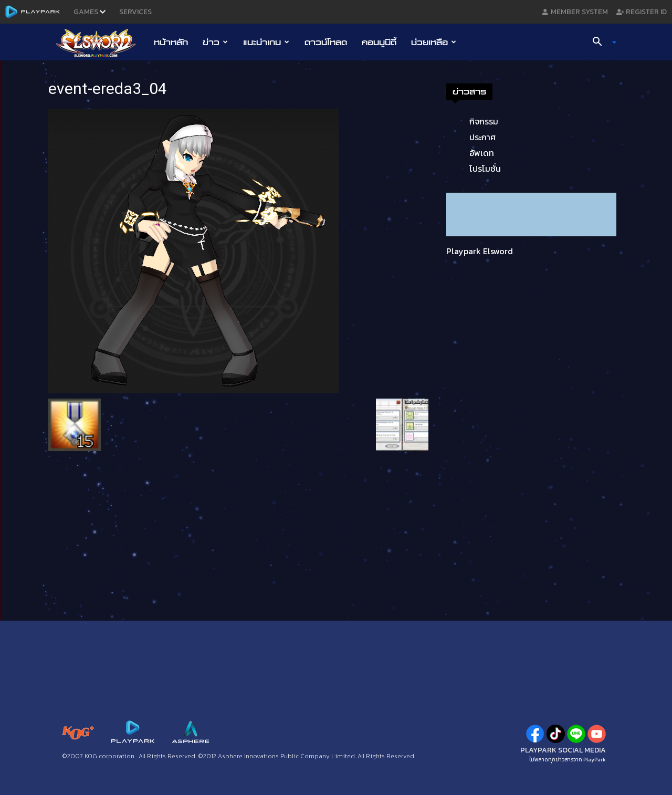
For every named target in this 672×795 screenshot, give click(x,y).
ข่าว (215, 42)
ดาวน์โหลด (326, 42)
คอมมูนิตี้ (379, 42)
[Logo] (101, 43)
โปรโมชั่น (485, 169)
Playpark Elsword (480, 251)
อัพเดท (482, 153)
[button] (601, 43)
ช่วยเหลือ (434, 42)
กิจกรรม (484, 121)
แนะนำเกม (266, 42)
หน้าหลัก (171, 42)
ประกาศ (482, 137)
